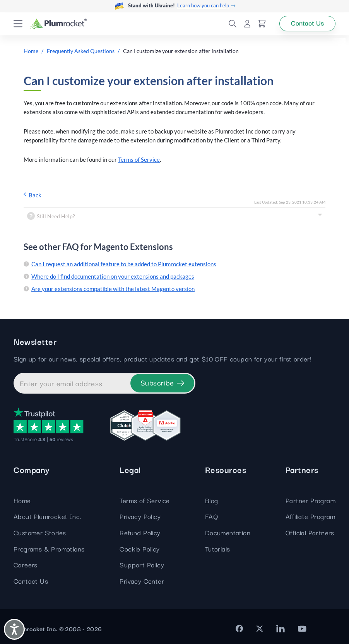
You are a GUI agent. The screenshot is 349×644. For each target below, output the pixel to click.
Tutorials (218, 549)
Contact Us (31, 581)
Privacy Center (142, 581)
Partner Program (311, 500)
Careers (26, 564)
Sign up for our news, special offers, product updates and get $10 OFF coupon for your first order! (163, 359)
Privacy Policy (140, 516)
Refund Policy (140, 532)
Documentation (228, 532)
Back (33, 195)
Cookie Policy (139, 549)
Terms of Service (139, 159)
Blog (212, 500)
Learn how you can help (206, 6)
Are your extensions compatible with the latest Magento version (113, 289)
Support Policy (142, 564)
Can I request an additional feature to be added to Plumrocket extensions (124, 264)
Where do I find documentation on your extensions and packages (113, 276)
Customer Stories (40, 532)
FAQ (211, 516)
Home (22, 500)
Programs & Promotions (49, 549)
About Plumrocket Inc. (47, 516)
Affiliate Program (311, 516)
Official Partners (310, 532)
